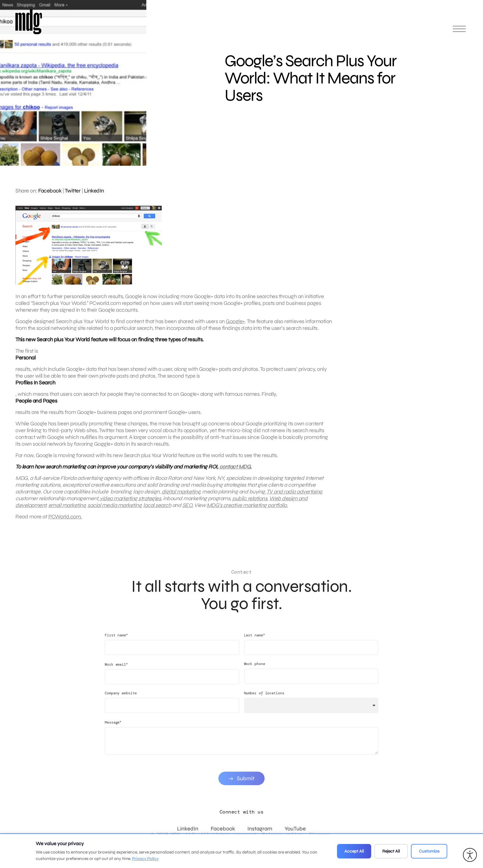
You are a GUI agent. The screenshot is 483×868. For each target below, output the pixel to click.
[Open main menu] (459, 32)
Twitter (73, 191)
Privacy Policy (145, 859)
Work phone (255, 673)
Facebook (50, 191)
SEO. (188, 510)
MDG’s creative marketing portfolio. (247, 510)
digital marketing (181, 496)
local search (157, 510)
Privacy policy (283, 834)
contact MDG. (235, 471)
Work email (116, 674)
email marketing (67, 510)
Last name (254, 645)
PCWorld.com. (65, 521)
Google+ (235, 326)
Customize (429, 851)
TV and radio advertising (294, 496)
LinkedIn (94, 191)
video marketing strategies (130, 503)
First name (116, 645)
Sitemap (319, 834)
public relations (250, 503)
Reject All (391, 851)
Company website (121, 703)
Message (113, 732)
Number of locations (264, 703)
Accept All (354, 851)
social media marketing (114, 510)
